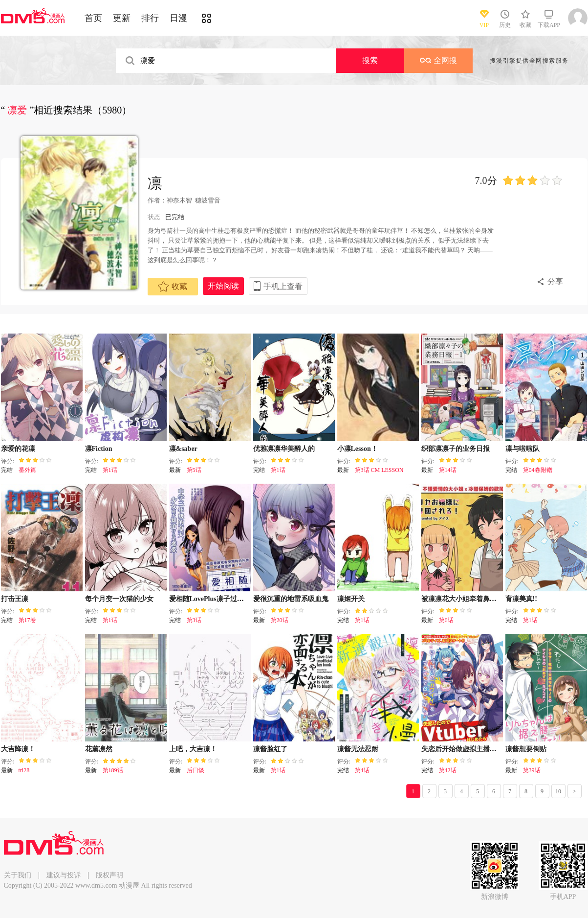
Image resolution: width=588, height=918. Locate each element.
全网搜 (438, 60)
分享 (555, 281)
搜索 (370, 60)
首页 (93, 18)
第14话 (448, 470)
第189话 (113, 770)
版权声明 (109, 875)
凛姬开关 (351, 599)
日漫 (178, 18)
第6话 (446, 620)
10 (558, 791)
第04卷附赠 (538, 470)
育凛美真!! (521, 599)
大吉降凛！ (18, 749)
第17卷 (27, 620)
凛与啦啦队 (523, 449)
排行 (150, 18)
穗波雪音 (208, 200)
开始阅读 (223, 286)
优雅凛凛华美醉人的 (284, 449)
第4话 (362, 770)
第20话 (280, 620)
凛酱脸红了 (270, 749)
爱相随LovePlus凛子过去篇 (210, 599)
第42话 (448, 770)
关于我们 (18, 875)
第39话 (532, 770)
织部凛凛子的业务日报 (456, 449)
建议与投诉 (64, 875)
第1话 (110, 470)
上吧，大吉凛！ (193, 749)
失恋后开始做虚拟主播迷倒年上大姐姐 (479, 749)
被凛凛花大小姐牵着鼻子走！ (466, 599)
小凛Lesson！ (358, 449)
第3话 (194, 620)
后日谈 (196, 770)
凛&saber (183, 449)
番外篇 (27, 470)
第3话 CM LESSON (379, 470)
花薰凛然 (99, 749)
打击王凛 (15, 599)
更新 (122, 18)
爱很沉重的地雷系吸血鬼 (291, 599)
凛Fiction (99, 449)
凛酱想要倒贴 (526, 749)
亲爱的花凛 (18, 449)
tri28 (24, 770)
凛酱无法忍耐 (358, 749)
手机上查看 (283, 286)
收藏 (173, 287)
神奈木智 (179, 200)
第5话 (194, 470)
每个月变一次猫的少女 (119, 599)
